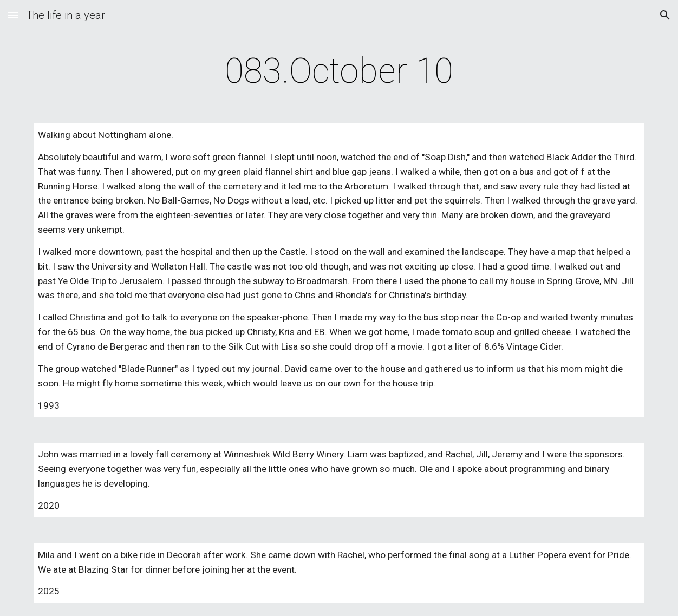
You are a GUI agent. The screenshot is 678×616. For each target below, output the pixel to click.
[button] (13, 15)
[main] (339, 71)
